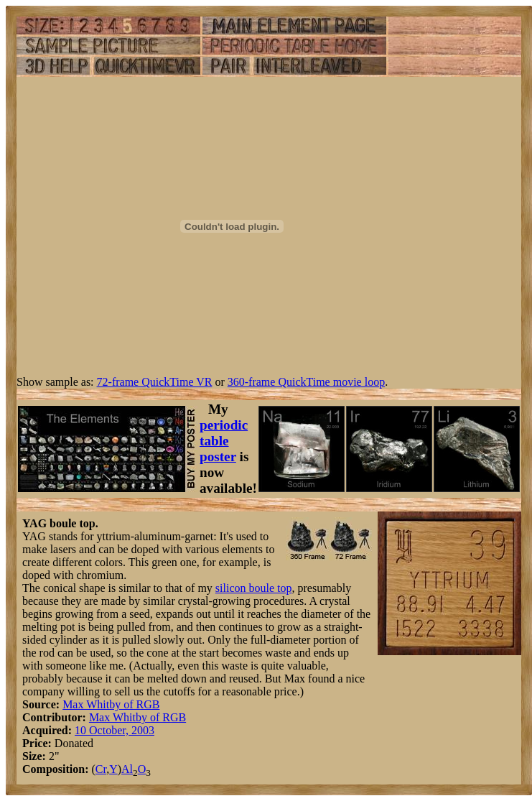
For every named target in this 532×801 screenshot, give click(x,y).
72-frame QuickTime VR (155, 382)
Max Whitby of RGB (111, 704)
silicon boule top (254, 588)
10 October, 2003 (115, 730)
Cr (101, 769)
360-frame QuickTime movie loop (306, 382)
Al (127, 769)
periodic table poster (224, 441)
